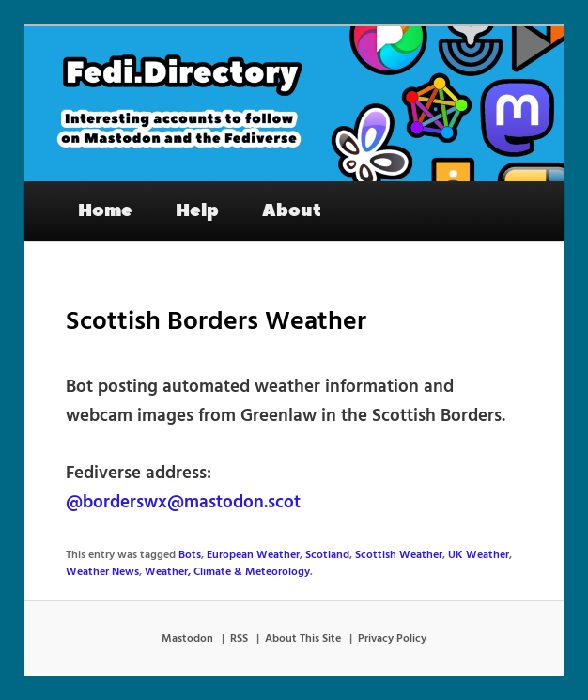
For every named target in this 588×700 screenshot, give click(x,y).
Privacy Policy (392, 639)
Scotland (327, 555)
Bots (190, 555)
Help (197, 210)
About (292, 210)
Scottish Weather (399, 555)
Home (105, 210)
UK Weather (479, 555)
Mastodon (187, 639)
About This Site (303, 639)
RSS (239, 639)
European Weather (253, 555)
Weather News (102, 572)
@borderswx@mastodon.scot (183, 503)
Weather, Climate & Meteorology (227, 572)
